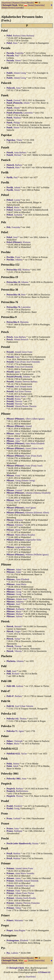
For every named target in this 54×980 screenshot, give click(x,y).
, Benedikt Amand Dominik (23, 881)
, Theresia (14, 401)
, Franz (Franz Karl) (24, 456)
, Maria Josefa (16, 396)
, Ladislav (13, 953)
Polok (4, 759)
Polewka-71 (8, 726)
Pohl (4, 666)
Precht (5, 838)
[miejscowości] (8, 8)
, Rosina (14, 399)
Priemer (6, 863)
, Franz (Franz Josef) (24, 466)
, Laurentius (20, 113)
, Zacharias (14, 215)
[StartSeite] (7, 3)
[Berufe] (30, 3)
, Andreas (15, 686)
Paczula (6, 48)
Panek (5, 95)
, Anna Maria (16, 584)
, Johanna (15, 260)
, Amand (19, 426)
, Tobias (14, 908)
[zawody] (20, 8)
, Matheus (14, 118)
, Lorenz (13, 200)
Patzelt (5, 147)
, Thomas (14, 646)
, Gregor (14, 631)
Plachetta (7, 656)
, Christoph (15, 741)
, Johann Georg (16, 73)
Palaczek (6, 83)
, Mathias (13, 853)
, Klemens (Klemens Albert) (28, 513)
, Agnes (15, 731)
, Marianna (18, 322)
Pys (3, 948)
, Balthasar (15, 831)
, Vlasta (14, 140)
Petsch (5, 332)
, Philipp (13, 123)
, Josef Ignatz (21, 508)
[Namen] (16, 3)
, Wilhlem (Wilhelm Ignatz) (28, 555)
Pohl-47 (6, 691)
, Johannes (15, 602)
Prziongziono (9, 935)
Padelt (5, 68)
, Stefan (13, 639)
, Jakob (12, 766)
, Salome (15, 616)
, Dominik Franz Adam (21, 886)
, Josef (12, 237)
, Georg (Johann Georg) (21, 480)
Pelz (4, 222)
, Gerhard (13, 818)
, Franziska (15, 53)
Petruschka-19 (10, 277)
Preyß (5, 848)
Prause (5, 823)
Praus (5, 813)
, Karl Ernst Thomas (19, 391)
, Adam (14, 569)
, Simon (14, 60)
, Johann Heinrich (17, 339)
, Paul (13, 55)
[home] (31, 5)
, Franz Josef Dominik (20, 367)
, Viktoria (14, 651)
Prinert (5, 915)
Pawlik (5, 182)
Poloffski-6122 (9, 749)
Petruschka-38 (10, 290)
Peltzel (5, 195)
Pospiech (6, 784)
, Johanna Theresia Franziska (23, 903)
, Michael (14, 155)
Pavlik (5, 172)
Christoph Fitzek (9, 5)
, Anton (14, 589)
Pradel (5, 801)
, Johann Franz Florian (20, 893)
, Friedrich (14, 806)
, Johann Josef (17, 599)
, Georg (14, 592)
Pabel (4, 31)
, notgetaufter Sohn (24, 540)
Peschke (6, 252)
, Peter (16, 295)
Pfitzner (6, 414)
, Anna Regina (16, 930)
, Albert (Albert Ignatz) (25, 419)
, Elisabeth (17, 940)
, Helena (13, 764)
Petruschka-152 (10, 265)
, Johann (18, 103)
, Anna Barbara (16, 152)
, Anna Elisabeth (18, 579)
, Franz (13, 257)
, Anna (14, 88)
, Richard (13, 674)
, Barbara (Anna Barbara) (20, 36)
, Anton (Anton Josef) (25, 448)
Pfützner (6, 564)
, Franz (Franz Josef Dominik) (23, 362)
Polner (5, 736)
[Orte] (23, 3)
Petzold (5, 347)
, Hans (12, 43)
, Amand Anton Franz (19, 352)
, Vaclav (17, 754)
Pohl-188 (6, 681)
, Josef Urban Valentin (20, 706)
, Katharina (16, 609)
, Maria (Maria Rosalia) (21, 535)
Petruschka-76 (10, 302)
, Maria (13, 207)
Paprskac (7, 135)
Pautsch (6, 160)
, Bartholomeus (17, 791)
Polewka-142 (9, 714)
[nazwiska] (40, 5)
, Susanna (14, 210)
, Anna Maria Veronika (20, 873)
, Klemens (19, 242)
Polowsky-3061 (10, 774)
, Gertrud (13, 100)
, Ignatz (13, 372)
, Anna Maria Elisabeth (26, 443)
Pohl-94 (6, 701)
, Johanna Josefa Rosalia (21, 898)
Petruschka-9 (9, 317)
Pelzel (5, 232)
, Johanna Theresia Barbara (22, 382)
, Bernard (14, 626)
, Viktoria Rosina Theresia (22, 406)
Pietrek (5, 621)
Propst (5, 925)
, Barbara (14, 165)
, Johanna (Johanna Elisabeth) (29, 493)
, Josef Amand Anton (19, 386)
